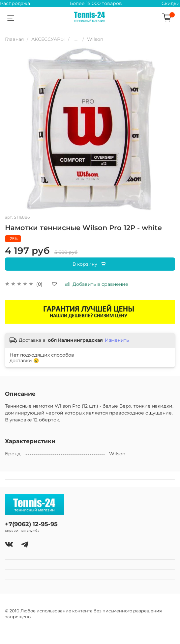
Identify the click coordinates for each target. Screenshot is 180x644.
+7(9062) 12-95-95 (31, 524)
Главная (14, 39)
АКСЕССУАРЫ (48, 39)
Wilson (95, 39)
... (76, 39)
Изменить (117, 340)
